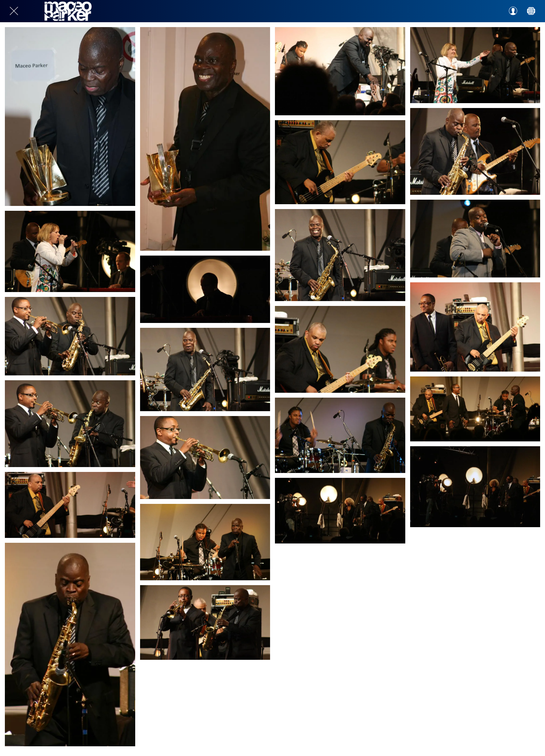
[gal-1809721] (340, 162)
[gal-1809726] (205, 139)
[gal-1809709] (340, 435)
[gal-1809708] (475, 409)
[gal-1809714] (205, 457)
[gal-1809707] (70, 645)
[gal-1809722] (205, 289)
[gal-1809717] (340, 255)
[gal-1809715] (70, 424)
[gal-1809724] (475, 65)
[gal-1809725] (340, 71)
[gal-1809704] (475, 487)
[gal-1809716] (475, 238)
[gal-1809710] (205, 542)
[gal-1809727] (70, 117)
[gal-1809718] (205, 370)
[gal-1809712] (475, 327)
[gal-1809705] (340, 510)
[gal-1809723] (70, 251)
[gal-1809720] (475, 151)
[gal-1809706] (205, 623)
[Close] (14, 11)
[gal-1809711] (70, 505)
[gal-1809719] (70, 336)
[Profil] (513, 11)
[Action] (531, 11)
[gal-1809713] (340, 349)
